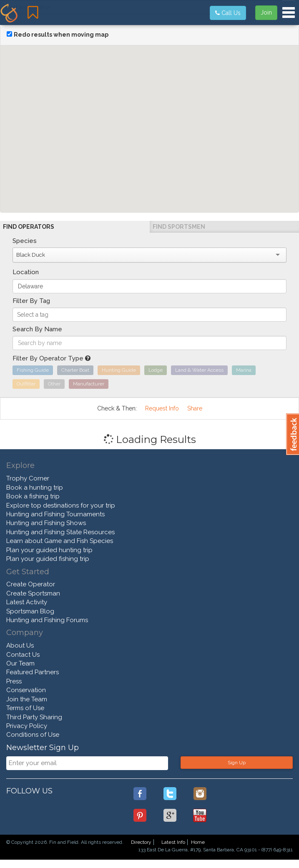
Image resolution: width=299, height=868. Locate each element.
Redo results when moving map (61, 35)
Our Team (20, 663)
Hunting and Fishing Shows (46, 523)
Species (25, 241)
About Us (20, 645)
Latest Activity (27, 602)
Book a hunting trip (35, 488)
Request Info (162, 408)
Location (26, 272)
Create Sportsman (33, 593)
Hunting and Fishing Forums (47, 620)
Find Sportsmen (179, 227)
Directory (141, 842)
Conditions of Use (33, 735)
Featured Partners (33, 672)
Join (266, 13)
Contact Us (23, 655)
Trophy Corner (28, 478)
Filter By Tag (31, 301)
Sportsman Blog (30, 611)
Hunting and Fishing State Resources (60, 532)
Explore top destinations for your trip (61, 505)
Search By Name (37, 329)
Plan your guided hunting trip (49, 550)
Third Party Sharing (34, 717)
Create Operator (31, 584)
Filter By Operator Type (52, 358)
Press (14, 681)
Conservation (26, 690)
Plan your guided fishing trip (48, 559)
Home (198, 842)
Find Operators (29, 227)
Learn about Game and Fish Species (60, 541)
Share (195, 408)
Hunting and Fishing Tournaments (55, 514)
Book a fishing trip (33, 496)
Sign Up (237, 763)
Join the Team (27, 699)
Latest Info (173, 842)
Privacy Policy (27, 726)
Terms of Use (25, 708)
